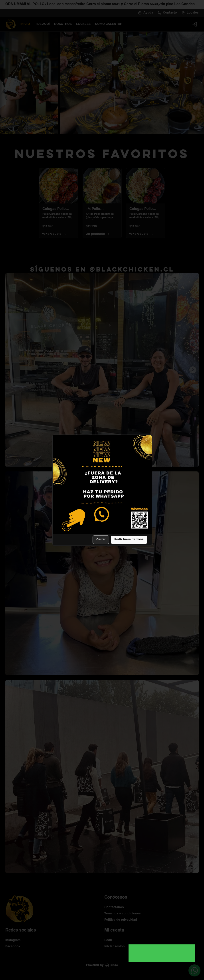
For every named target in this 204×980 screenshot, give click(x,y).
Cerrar (101, 540)
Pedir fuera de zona (129, 540)
